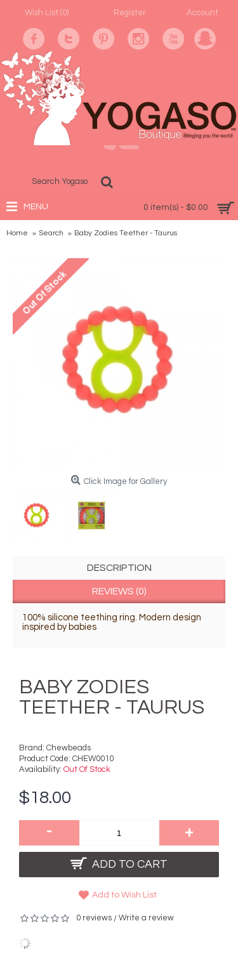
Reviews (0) (119, 591)
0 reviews (94, 918)
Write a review (146, 918)
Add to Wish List (124, 895)
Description (119, 568)
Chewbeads (69, 748)
